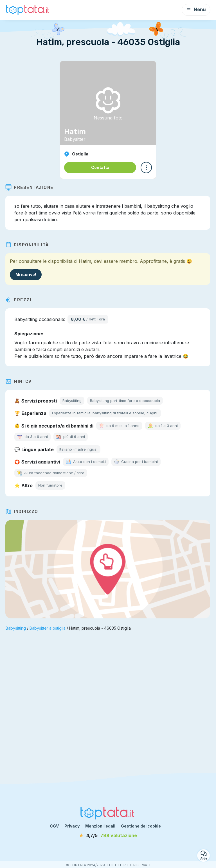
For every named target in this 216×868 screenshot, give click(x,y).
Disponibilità (27, 245)
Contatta (100, 167)
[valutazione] (108, 835)
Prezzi (19, 300)
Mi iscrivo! (26, 274)
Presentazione (30, 187)
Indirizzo (22, 512)
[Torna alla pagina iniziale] (28, 10)
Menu (196, 10)
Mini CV (19, 381)
